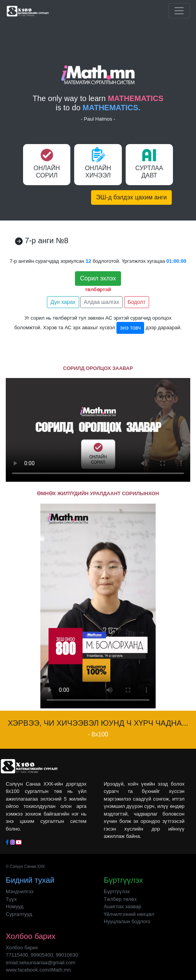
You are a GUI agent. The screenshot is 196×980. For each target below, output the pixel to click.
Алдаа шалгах (101, 302)
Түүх (11, 899)
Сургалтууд (19, 914)
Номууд (15, 906)
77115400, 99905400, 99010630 (42, 955)
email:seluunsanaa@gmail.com (41, 963)
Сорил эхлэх (98, 278)
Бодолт (137, 302)
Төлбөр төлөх (120, 899)
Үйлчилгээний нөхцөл (129, 914)
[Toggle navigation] (179, 11)
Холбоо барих (22, 948)
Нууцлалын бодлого (127, 921)
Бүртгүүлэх (117, 891)
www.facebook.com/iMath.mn (38, 970)
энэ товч (130, 328)
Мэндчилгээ (20, 891)
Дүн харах (63, 302)
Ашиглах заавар (122, 906)
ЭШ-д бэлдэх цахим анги (131, 197)
